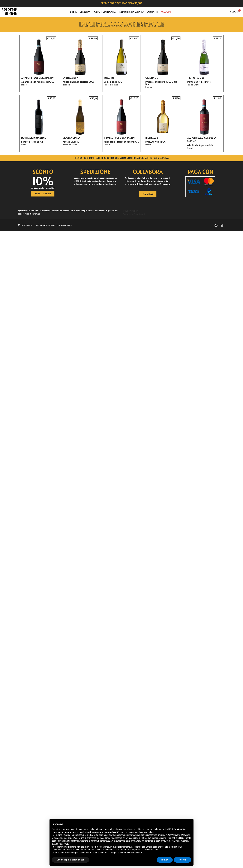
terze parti (98, 835)
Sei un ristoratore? (132, 12)
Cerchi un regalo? (105, 12)
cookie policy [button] (147, 832)
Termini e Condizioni (134, 214)
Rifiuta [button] (165, 860)
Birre (73, 12)
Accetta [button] (182, 860)
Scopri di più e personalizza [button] (70, 860)
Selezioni (85, 12)
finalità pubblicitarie (69, 841)
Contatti (152, 12)
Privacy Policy (130, 211)
